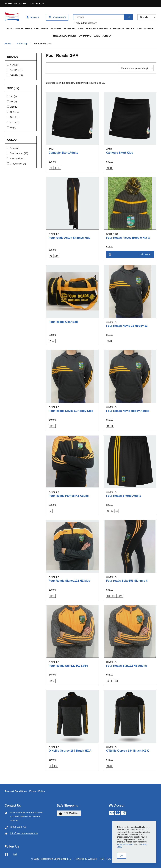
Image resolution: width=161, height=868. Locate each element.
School (149, 28)
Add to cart (130, 254)
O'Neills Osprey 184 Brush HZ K (128, 751)
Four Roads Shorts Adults (124, 496)
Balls (130, 28)
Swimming (85, 36)
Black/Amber (17, 153)
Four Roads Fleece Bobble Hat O (128, 238)
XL (112, 426)
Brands (13, 57)
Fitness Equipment (64, 36)
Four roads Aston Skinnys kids (69, 238)
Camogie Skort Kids (120, 153)
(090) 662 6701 (18, 827)
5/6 (12, 96)
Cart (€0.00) (57, 17)
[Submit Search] (128, 17)
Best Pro (15, 70)
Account (33, 17)
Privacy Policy (37, 791)
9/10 (12, 107)
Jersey (107, 36)
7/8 (12, 102)
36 (116, 511)
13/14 (13, 122)
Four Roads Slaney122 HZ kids (69, 581)
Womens (56, 28)
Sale (97, 36)
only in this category (85, 23)
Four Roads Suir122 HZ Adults (126, 666)
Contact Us (36, 4)
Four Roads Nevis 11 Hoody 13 (127, 326)
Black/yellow (17, 158)
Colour (13, 140)
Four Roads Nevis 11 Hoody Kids (71, 411)
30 (12, 128)
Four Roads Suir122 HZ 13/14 (68, 666)
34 (112, 511)
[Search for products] (99, 17)
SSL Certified (69, 813)
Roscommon (15, 28)
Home (8, 4)
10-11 (13, 117)
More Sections (74, 28)
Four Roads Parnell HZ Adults (69, 496)
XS (51, 168)
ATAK (13, 65)
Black (13, 148)
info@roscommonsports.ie (24, 833)
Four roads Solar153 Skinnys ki (127, 581)
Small (52, 341)
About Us (20, 4)
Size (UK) (14, 88)
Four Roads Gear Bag (63, 322)
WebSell (92, 859)
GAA (139, 28)
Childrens (41, 28)
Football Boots (97, 28)
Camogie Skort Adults (63, 153)
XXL (117, 681)
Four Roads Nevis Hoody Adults (128, 411)
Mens (29, 28)
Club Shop (117, 28)
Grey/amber (16, 164)
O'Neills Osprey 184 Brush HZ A (70, 751)
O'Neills (14, 75)
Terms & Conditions (16, 791)
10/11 (13, 112)
